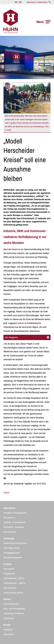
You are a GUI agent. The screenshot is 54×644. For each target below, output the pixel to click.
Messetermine (9, 518)
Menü (43, 22)
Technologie (9, 538)
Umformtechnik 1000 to (13, 593)
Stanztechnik (9, 569)
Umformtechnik (10, 588)
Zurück (6, 492)
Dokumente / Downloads (14, 527)
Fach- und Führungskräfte (14, 609)
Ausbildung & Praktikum (14, 613)
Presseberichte (10, 532)
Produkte (7, 564)
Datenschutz (42, 2)
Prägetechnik (9, 573)
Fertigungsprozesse (12, 553)
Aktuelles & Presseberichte (15, 513)
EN (20, 2)
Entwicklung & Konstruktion (15, 543)
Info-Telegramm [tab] (27, 337)
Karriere (7, 599)
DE (16, 2)
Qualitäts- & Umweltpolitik (14, 522)
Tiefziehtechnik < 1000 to (14, 583)
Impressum (31, 2)
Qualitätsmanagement (13, 557)
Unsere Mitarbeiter (11, 604)
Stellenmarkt (9, 618)
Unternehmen (9, 508)
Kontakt (7, 625)
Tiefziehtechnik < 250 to (14, 578)
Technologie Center (12, 548)
